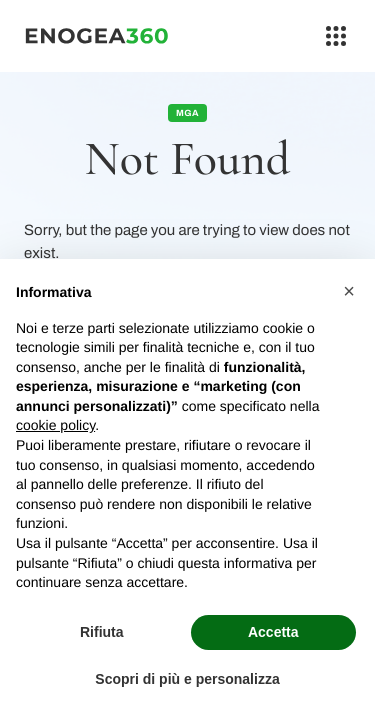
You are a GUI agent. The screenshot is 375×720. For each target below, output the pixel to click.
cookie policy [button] (55, 425)
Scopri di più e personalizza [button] (187, 679)
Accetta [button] (273, 632)
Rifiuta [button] (102, 632)
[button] (349, 291)
